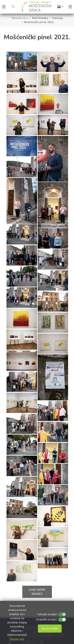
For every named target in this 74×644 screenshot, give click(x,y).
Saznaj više (17, 639)
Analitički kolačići (46, 619)
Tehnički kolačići (47, 614)
